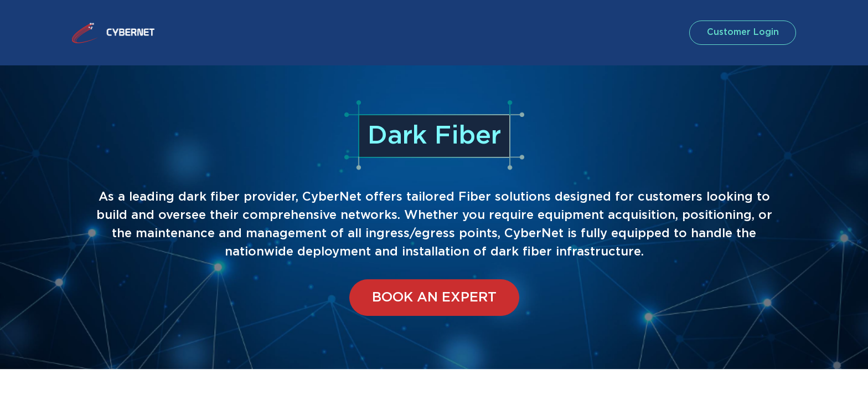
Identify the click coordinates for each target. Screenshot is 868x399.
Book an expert (434, 298)
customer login (741, 32)
